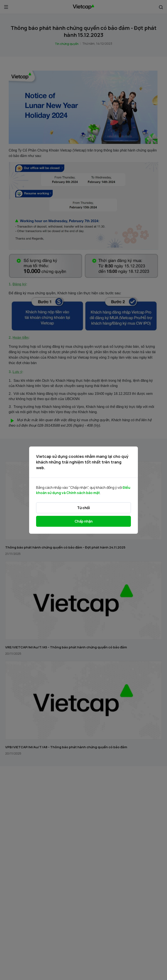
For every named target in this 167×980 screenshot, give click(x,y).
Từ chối (83, 508)
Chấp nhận (84, 521)
